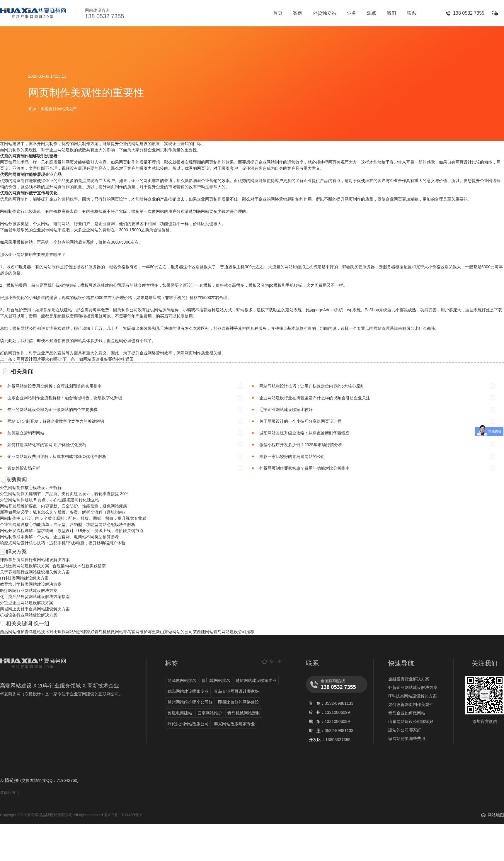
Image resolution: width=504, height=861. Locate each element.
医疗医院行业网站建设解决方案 (29, 590)
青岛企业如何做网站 (407, 713)
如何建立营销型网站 (26, 433)
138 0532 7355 (469, 13)
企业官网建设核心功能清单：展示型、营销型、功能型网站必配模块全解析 (68, 524)
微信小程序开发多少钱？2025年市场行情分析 (301, 445)
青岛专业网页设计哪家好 (236, 691)
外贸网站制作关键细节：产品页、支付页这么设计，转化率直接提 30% (64, 494)
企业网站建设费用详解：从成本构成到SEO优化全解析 (57, 456)
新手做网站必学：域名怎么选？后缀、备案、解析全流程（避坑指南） (64, 512)
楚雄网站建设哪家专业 (256, 680)
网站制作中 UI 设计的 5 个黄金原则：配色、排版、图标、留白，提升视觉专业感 (73, 518)
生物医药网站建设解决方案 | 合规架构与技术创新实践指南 (53, 566)
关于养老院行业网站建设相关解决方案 (35, 572)
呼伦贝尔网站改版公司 (188, 724)
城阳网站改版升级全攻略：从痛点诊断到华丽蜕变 (304, 433)
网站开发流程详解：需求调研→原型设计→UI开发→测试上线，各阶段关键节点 (72, 531)
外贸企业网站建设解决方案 (413, 687)
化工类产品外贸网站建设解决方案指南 (35, 597)
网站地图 (496, 815)
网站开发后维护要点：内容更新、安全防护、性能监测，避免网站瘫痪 (64, 506)
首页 (278, 13)
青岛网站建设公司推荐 (234, 632)
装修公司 (8, 793)
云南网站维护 (210, 713)
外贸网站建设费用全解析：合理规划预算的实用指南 (55, 386)
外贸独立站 (325, 13)
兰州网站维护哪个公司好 (190, 702)
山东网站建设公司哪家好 (411, 721)
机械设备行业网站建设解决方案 (29, 615)
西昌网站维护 (12, 632)
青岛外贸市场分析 (24, 468)
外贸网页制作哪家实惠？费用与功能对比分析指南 (304, 468)
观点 (372, 13)
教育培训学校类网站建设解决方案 (31, 584)
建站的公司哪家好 (405, 730)
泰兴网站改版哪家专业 (234, 724)
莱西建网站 (203, 632)
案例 (298, 13)
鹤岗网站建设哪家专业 (188, 691)
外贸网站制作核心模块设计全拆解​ (31, 488)
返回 (130, 359)
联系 (411, 13)
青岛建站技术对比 (41, 632)
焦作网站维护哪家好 (76, 632)
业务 (352, 13)
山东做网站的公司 (176, 632)
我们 (391, 13)
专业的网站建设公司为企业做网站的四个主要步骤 (52, 410)
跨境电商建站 (180, 713)
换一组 (42, 624)
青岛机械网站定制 (244, 713)
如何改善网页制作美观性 (411, 704)
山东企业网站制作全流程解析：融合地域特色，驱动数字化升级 (65, 398)
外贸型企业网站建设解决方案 (27, 603)
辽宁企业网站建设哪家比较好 (286, 410)
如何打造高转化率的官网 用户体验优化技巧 (47, 445)
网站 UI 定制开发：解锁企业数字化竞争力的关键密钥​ (56, 421)
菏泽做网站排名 (182, 680)
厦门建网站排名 (216, 680)
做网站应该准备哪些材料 (102, 359)
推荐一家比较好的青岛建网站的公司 (292, 456)
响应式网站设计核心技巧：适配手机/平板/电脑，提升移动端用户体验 (63, 543)
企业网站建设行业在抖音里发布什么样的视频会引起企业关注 (315, 398)
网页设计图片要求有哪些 (39, 359)
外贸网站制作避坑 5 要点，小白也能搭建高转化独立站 (50, 500)
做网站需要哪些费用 (407, 738)
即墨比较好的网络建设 (239, 702)
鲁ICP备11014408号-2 (123, 815)
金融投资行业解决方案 (409, 679)
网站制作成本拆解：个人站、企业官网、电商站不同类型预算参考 (59, 537)
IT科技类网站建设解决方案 (24, 578)
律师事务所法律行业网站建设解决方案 (35, 560)
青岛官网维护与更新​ (142, 632)
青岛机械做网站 (109, 632)
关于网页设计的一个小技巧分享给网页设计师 (300, 421)
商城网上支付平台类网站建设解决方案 (35, 609)
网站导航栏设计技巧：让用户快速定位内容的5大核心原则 (312, 386)
